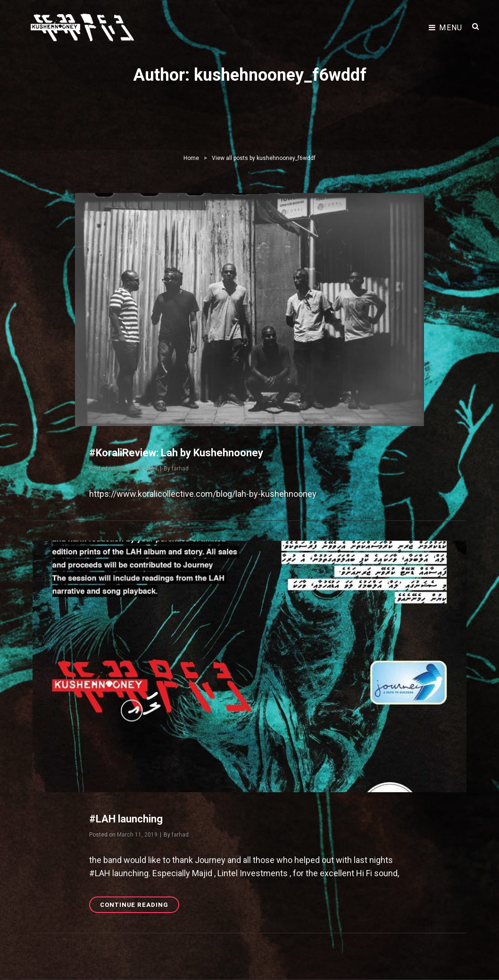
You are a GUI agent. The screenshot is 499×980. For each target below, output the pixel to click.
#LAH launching (126, 819)
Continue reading (140, 906)
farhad (180, 469)
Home (191, 158)
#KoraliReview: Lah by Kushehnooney (176, 453)
